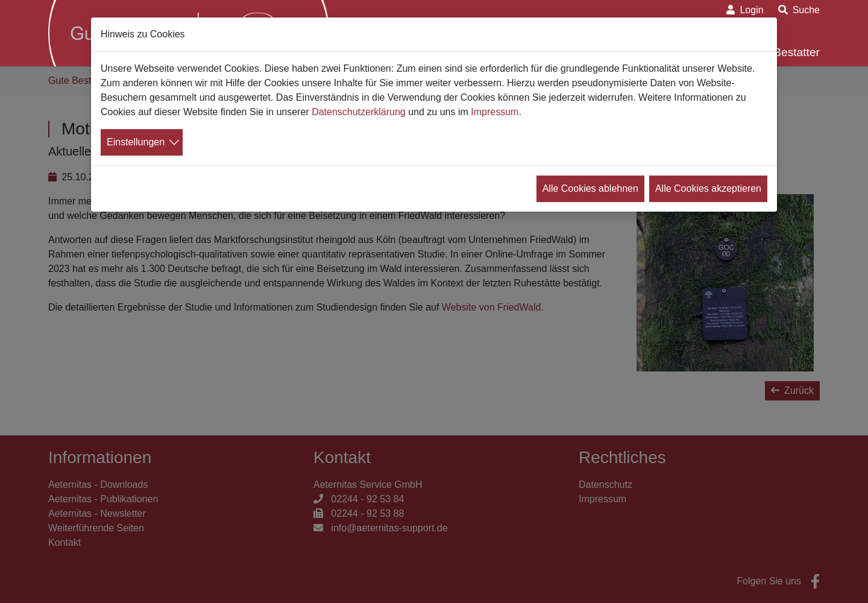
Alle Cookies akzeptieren (708, 188)
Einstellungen (136, 142)
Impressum (495, 112)
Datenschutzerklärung (359, 112)
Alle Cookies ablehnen (590, 188)
